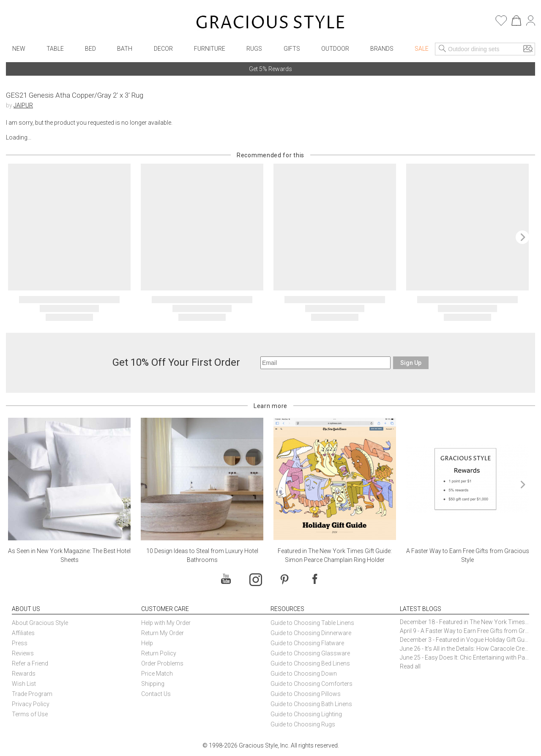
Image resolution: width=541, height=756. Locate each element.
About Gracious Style (40, 623)
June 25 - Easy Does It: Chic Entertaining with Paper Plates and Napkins (464, 657)
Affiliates (23, 633)
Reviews (23, 653)
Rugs (254, 49)
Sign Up (411, 363)
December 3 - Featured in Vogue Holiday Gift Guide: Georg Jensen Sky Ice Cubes (464, 640)
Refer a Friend (30, 663)
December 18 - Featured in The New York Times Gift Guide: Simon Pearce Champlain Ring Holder (464, 622)
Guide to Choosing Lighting (307, 714)
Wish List (24, 684)
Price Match (157, 674)
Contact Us (156, 694)
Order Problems (162, 663)
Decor (163, 49)
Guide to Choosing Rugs (303, 724)
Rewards (24, 674)
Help (147, 643)
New (19, 49)
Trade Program (32, 694)
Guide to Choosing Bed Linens (310, 663)
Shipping (153, 684)
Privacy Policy (31, 704)
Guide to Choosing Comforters (311, 684)
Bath (125, 49)
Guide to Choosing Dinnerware (311, 633)
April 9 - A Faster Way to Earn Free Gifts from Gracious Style (464, 631)
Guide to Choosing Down (304, 674)
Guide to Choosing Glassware (310, 653)
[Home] (270, 23)
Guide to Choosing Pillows (306, 694)
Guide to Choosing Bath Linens (311, 704)
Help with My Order (166, 623)
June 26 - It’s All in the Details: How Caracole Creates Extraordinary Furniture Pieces (464, 649)
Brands (382, 49)
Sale (422, 49)
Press (20, 643)
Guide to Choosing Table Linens (312, 623)
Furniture (210, 49)
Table (55, 49)
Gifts (292, 49)
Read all (410, 666)
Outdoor (335, 49)
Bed (90, 49)
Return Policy (159, 653)
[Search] (443, 49)
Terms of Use (30, 714)
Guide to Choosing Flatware (307, 643)
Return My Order (163, 633)
